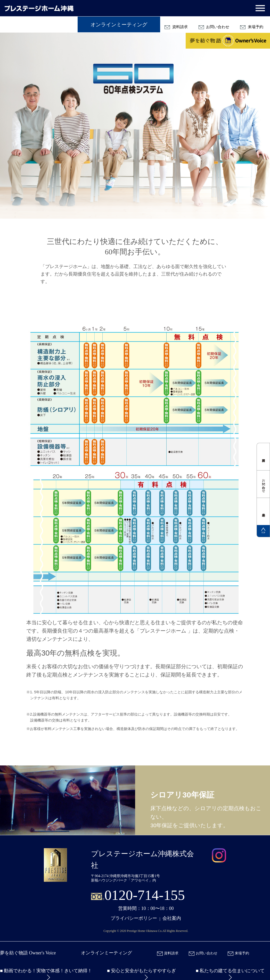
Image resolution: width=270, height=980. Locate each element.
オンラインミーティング (119, 25)
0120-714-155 (145, 895)
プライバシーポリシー (134, 918)
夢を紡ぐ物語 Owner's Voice (28, 953)
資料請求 (176, 27)
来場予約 (252, 27)
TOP (263, 531)
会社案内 (172, 918)
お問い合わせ (214, 27)
